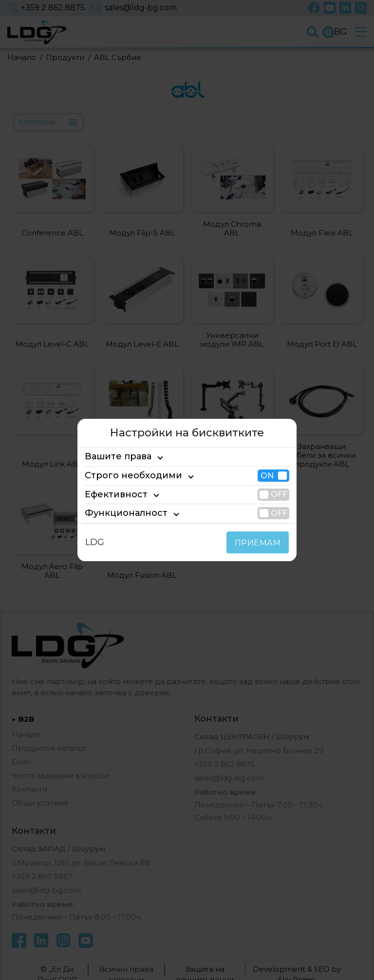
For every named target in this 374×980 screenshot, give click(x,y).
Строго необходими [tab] (125, 475)
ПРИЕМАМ (260, 543)
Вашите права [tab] (114, 457)
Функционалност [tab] (119, 513)
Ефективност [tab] (112, 494)
